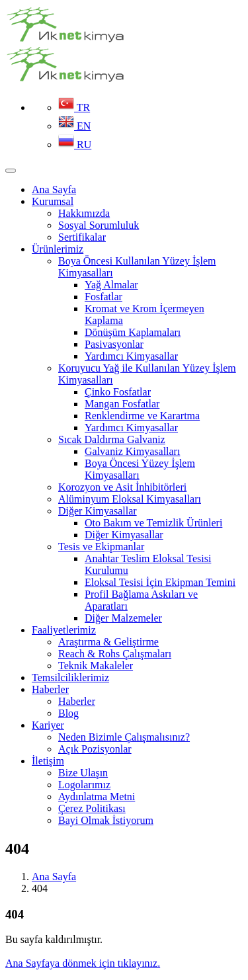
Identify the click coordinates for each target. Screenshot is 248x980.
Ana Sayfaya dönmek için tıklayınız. (83, 963)
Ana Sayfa (54, 877)
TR (74, 107)
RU (75, 144)
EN (74, 126)
